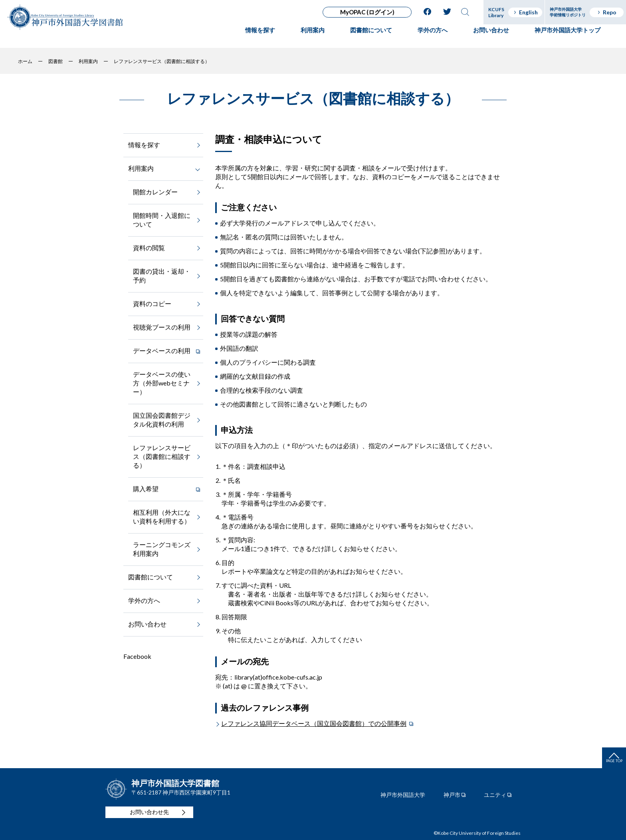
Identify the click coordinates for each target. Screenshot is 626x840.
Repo (607, 12)
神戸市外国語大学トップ (568, 38)
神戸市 (452, 795)
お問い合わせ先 (149, 812)
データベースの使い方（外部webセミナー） (162, 383)
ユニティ (495, 795)
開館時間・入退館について (162, 220)
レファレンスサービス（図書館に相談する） (162, 456)
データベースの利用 (162, 351)
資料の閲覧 (149, 248)
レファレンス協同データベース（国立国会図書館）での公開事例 (314, 723)
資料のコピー (152, 303)
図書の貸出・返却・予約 (162, 276)
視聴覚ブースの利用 (162, 327)
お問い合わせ (491, 38)
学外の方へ (433, 38)
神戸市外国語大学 (403, 795)
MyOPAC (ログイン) (367, 12)
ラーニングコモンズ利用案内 (162, 549)
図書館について (371, 38)
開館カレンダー (155, 192)
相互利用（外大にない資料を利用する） (162, 517)
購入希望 (146, 489)
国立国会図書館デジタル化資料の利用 (162, 420)
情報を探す (260, 38)
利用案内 (313, 38)
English (525, 12)
